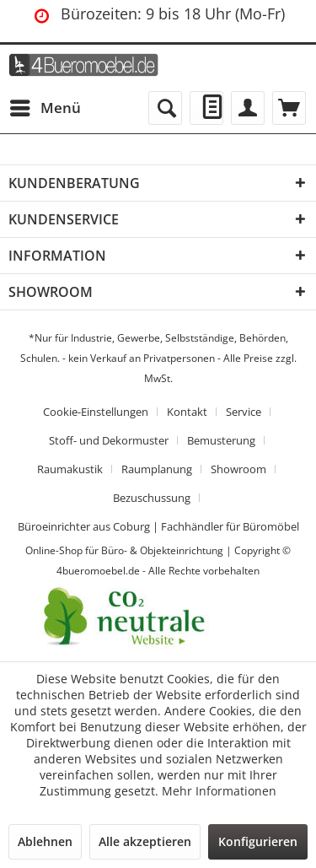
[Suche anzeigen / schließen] (165, 108)
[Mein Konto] (248, 108)
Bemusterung (221, 440)
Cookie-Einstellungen (96, 412)
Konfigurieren (258, 841)
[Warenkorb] (289, 108)
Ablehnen (45, 841)
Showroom (238, 469)
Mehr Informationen (219, 791)
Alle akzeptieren (145, 841)
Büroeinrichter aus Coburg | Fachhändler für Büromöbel (158, 526)
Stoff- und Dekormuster (109, 440)
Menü (46, 106)
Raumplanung (157, 469)
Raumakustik (70, 469)
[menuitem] (45, 108)
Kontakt (187, 412)
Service (244, 412)
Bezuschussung (152, 498)
